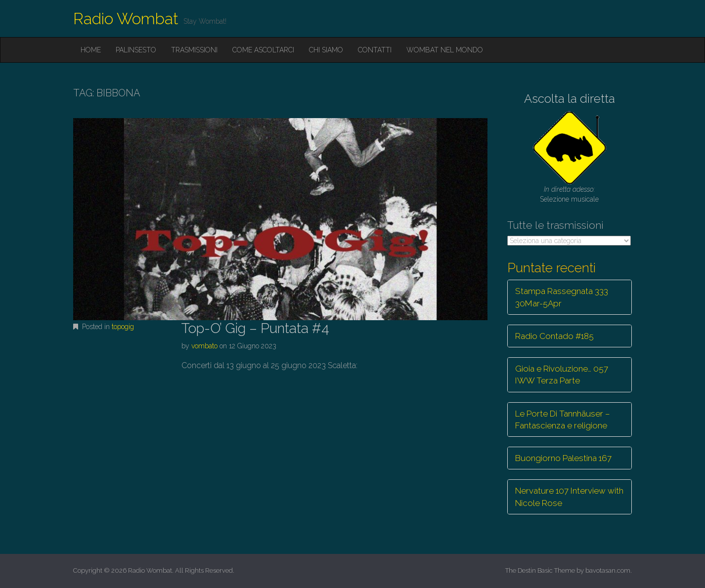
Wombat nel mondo (445, 50)
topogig (123, 327)
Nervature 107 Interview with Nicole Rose (569, 497)
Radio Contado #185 (554, 336)
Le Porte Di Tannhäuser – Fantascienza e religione (563, 420)
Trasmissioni (194, 50)
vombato (204, 346)
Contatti (375, 50)
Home (91, 50)
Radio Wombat (126, 19)
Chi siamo (326, 50)
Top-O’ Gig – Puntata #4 (255, 328)
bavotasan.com (608, 570)
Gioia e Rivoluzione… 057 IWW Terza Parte (562, 375)
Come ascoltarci (263, 50)
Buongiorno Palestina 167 (563, 458)
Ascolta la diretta (570, 99)
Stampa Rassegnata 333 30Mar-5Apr (562, 297)
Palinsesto (136, 50)
